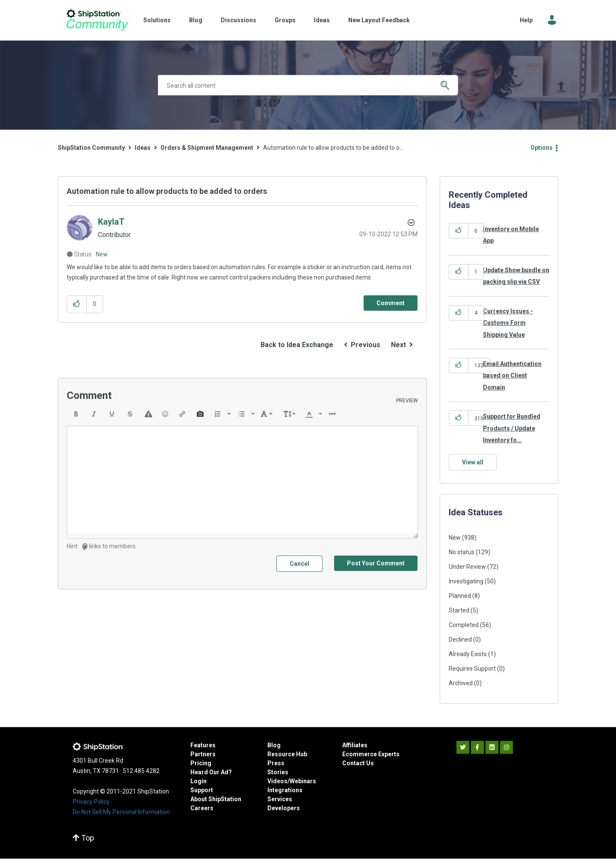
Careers (202, 808)
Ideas (322, 20)
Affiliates (355, 745)
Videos (277, 781)
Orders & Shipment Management (207, 148)
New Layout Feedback (379, 20)
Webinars (303, 781)
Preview (407, 401)
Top (83, 838)
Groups (285, 20)
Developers (284, 808)
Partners (203, 754)
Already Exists (468, 654)
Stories (278, 772)
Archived (461, 683)
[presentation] (76, 414)
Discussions (238, 20)
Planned (460, 596)
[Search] (308, 85)
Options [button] (542, 148)
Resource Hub (287, 754)
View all (473, 462)
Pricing (201, 763)
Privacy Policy (91, 802)
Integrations (285, 790)
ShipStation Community (97, 20)
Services (280, 799)
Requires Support (472, 669)
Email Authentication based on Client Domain (512, 376)
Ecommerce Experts (371, 754)
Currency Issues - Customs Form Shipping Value (508, 323)
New (102, 254)
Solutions (157, 20)
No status (462, 552)
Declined (460, 639)
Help (526, 20)
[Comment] (391, 303)
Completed (464, 625)
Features (203, 745)
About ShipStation (216, 799)
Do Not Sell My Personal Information (121, 812)
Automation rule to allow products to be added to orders (167, 191)
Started (459, 610)
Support (202, 790)
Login (198, 781)
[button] (77, 304)
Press (276, 763)
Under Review (467, 567)
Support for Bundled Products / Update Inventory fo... (512, 428)
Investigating (466, 581)
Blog (196, 20)
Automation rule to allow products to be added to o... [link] (333, 148)
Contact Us (358, 763)
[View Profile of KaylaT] (111, 222)
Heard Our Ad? (211, 772)
